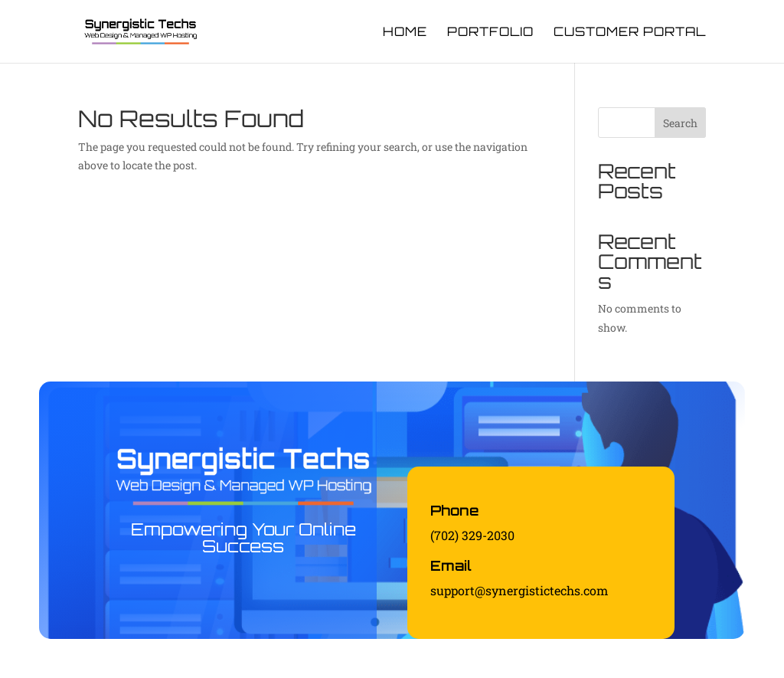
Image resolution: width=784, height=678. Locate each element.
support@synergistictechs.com (519, 590)
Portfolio (490, 33)
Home (405, 33)
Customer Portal (630, 33)
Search (680, 123)
